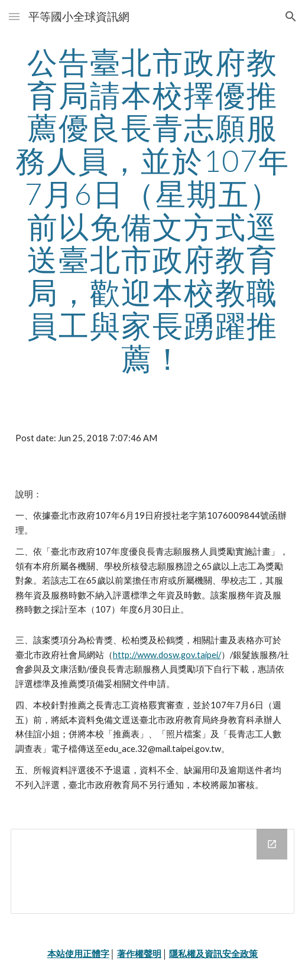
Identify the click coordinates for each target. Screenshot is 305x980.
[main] (153, 210)
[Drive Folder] (153, 871)
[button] (14, 16)
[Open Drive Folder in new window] (272, 844)
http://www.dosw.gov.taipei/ (167, 655)
